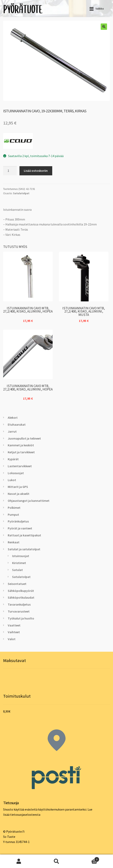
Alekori (13, 417)
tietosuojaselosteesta (25, 815)
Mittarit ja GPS (18, 487)
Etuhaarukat (17, 424)
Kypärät (13, 459)
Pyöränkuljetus (18, 521)
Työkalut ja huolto (21, 618)
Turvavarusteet (19, 611)
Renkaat (14, 542)
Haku (57, 861)
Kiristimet (19, 563)
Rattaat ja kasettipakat (24, 535)
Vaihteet (14, 632)
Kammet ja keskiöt (21, 445)
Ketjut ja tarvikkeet (21, 452)
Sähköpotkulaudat (21, 597)
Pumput (13, 515)
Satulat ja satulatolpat (24, 549)
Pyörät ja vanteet (20, 528)
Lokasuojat (16, 473)
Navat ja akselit (19, 494)
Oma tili (19, 861)
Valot (12, 639)
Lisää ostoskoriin (36, 171)
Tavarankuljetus (19, 604)
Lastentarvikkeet (20, 466)
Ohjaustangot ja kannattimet (29, 501)
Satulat (17, 570)
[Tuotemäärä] (10, 171)
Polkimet (14, 508)
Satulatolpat (21, 193)
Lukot (12, 480)
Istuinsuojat (21, 556)
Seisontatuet (17, 584)
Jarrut (12, 431)
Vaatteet (14, 625)
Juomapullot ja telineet (24, 438)
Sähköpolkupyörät (21, 591)
